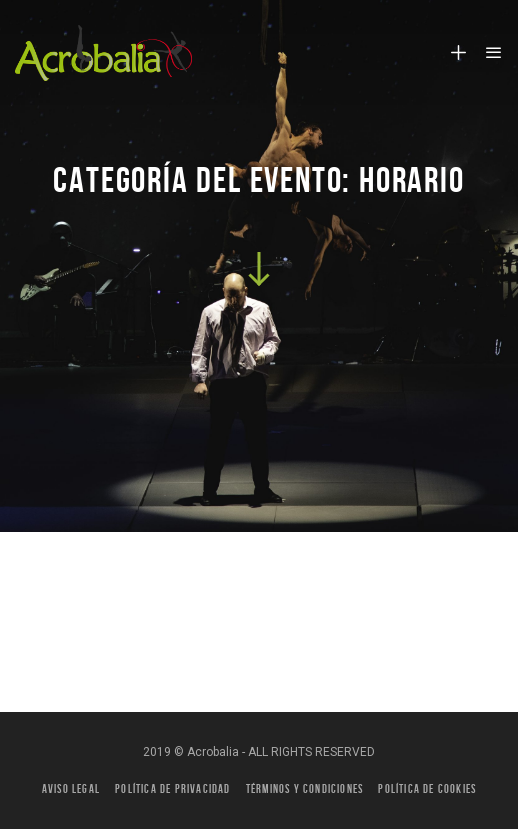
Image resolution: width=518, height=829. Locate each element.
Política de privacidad (172, 788)
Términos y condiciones (304, 788)
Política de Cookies (427, 788)
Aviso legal (71, 788)
